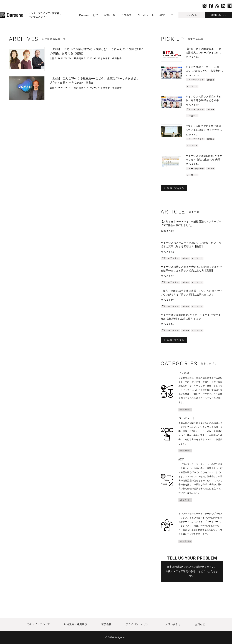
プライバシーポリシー (138, 624)
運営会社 (106, 624)
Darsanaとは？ (89, 15)
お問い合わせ (219, 15)
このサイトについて (38, 624)
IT (172, 15)
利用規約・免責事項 (76, 624)
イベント (192, 15)
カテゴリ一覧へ (185, 410)
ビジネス (126, 15)
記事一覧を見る (176, 188)
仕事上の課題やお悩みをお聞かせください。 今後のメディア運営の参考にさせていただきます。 (192, 571)
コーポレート (146, 15)
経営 (162, 15)
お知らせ (200, 624)
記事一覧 (110, 15)
